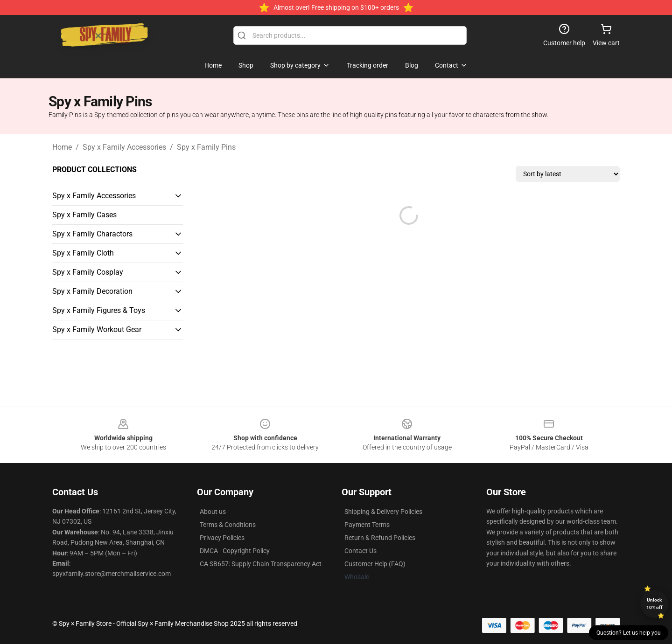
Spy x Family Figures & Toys (99, 310)
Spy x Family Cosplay (88, 272)
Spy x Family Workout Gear (97, 329)
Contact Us (360, 551)
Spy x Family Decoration (92, 291)
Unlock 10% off (654, 604)
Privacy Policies (222, 538)
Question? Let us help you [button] (629, 633)
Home (62, 147)
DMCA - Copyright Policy (235, 551)
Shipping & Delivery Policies (383, 512)
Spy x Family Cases (84, 215)
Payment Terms (367, 525)
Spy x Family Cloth (83, 253)
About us (213, 512)
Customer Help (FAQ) (375, 564)
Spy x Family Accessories (124, 147)
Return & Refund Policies (380, 538)
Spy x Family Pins (206, 147)
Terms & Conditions (228, 525)
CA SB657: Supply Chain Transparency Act (261, 564)
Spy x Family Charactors (92, 234)
